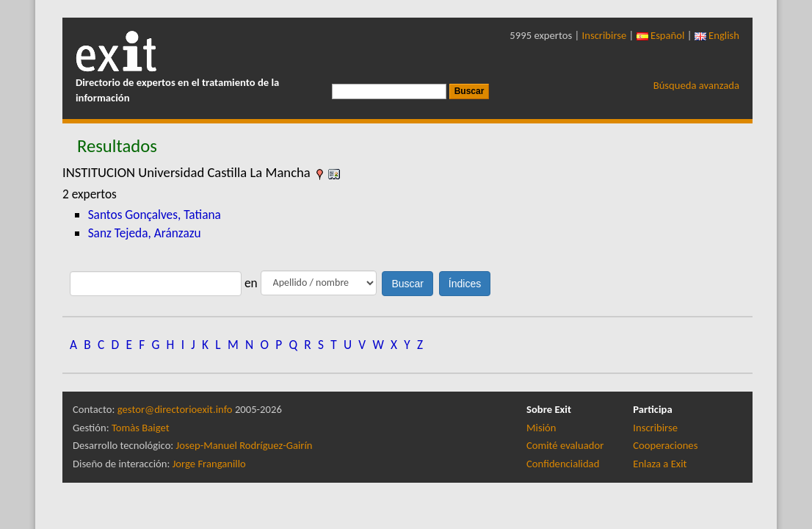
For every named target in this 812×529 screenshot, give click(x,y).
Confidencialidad (563, 464)
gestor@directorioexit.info (175, 409)
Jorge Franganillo (209, 464)
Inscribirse (605, 35)
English (717, 35)
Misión (541, 428)
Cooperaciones (665, 445)
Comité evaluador (565, 445)
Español (661, 35)
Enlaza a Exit (660, 464)
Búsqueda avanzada (696, 85)
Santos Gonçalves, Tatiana (155, 215)
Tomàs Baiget (141, 428)
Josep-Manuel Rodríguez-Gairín (244, 445)
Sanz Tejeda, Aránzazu (145, 233)
